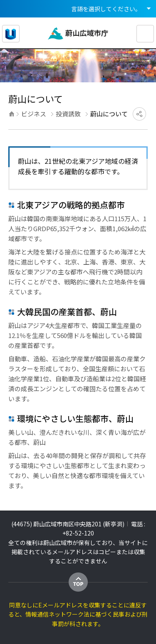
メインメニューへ (27, 0)
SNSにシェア (139, 114)
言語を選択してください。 (106, 9)
